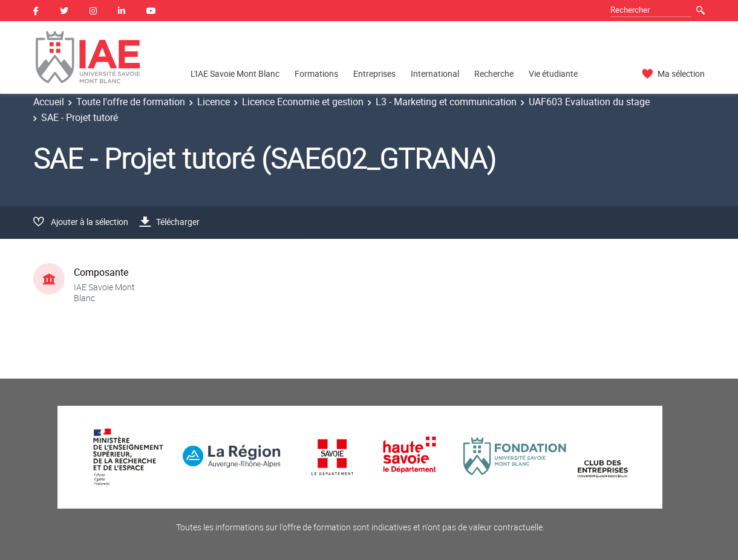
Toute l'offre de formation (131, 102)
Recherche (494, 73)
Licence (214, 102)
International (435, 73)
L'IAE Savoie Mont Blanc (235, 73)
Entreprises (374, 73)
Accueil (49, 102)
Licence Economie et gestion (303, 102)
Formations (316, 73)
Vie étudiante (553, 73)
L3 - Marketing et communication (446, 102)
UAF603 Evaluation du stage (589, 102)
